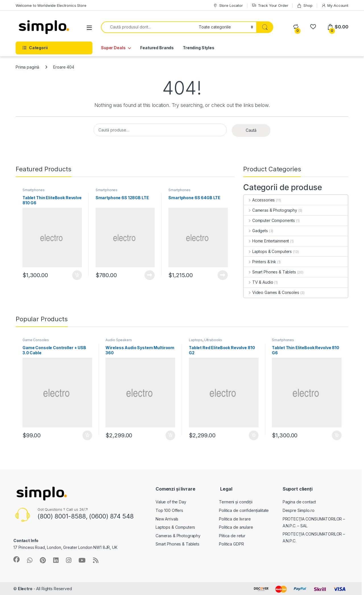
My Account (335, 6)
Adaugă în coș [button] (77, 275)
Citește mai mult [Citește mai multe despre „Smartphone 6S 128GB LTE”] (150, 275)
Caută (251, 130)
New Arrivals (167, 519)
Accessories (259, 200)
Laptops (196, 340)
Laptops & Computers (268, 251)
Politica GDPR (231, 544)
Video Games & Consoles (271, 292)
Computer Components (269, 220)
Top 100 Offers (169, 510)
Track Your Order (270, 6)
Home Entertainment (266, 241)
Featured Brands (157, 48)
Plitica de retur (232, 536)
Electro (25, 589)
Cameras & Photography (270, 210)
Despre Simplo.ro (299, 510)
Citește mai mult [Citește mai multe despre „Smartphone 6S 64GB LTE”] (223, 275)
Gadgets (256, 231)
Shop (305, 6)
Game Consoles (36, 340)
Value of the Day (171, 502)
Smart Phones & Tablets (270, 272)
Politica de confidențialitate (244, 510)
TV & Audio (258, 282)
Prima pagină (27, 67)
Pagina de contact (299, 502)
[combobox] (148, 27)
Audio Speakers (119, 340)
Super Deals (113, 48)
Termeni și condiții (236, 502)
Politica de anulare (236, 527)
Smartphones (33, 190)
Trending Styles (199, 48)
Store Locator (228, 6)
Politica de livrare (235, 519)
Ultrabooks (213, 340)
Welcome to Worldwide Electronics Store (51, 5)
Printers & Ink (260, 262)
